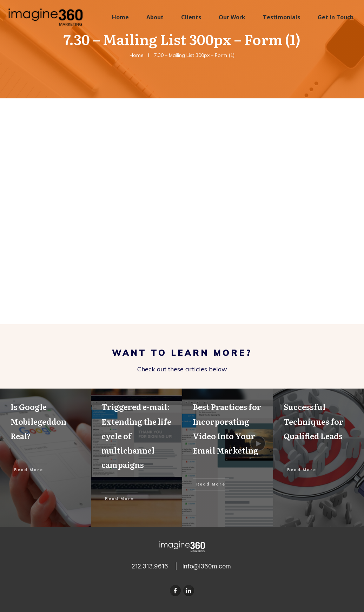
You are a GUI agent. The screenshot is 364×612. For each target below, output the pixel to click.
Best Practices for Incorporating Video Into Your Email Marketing (228, 458)
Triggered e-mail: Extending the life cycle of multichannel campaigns (136, 458)
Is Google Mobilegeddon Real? (45, 458)
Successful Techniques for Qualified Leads (319, 458)
